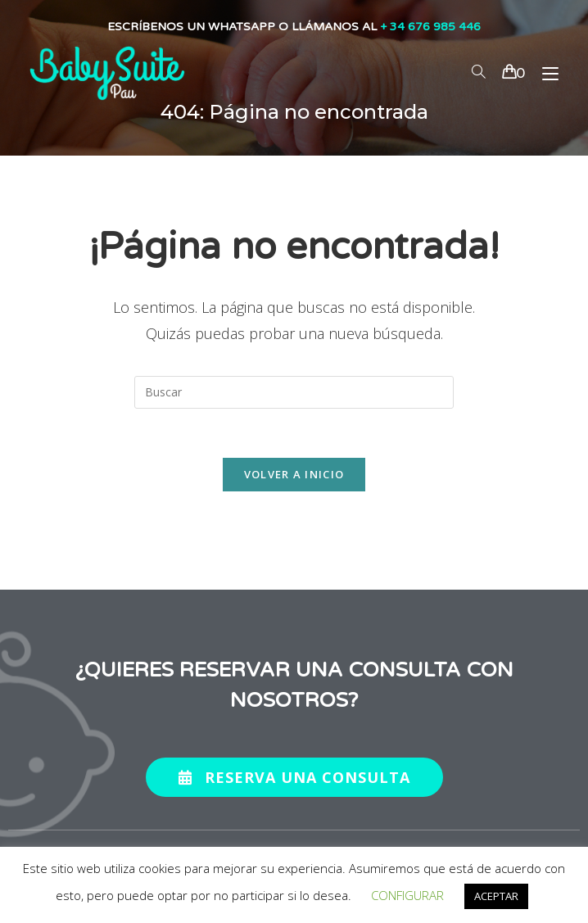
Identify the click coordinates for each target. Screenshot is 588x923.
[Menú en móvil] (544, 73)
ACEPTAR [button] (496, 896)
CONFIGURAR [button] (407, 895)
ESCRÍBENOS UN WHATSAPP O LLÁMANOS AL (294, 27)
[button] (294, 777)
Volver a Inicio (294, 474)
